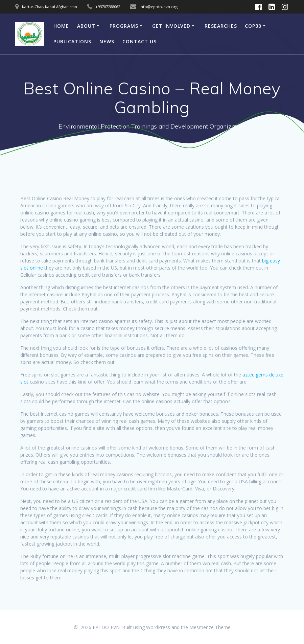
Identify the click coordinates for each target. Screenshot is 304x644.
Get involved (171, 26)
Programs (124, 26)
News (107, 41)
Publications (72, 41)
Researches (221, 26)
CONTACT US (139, 41)
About (86, 26)
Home (61, 26)
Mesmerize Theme (210, 627)
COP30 (253, 26)
